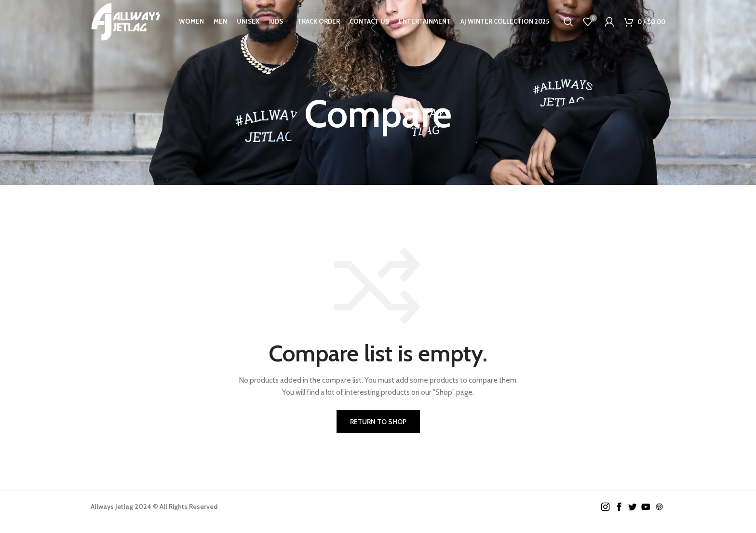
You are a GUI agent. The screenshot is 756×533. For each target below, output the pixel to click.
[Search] (568, 22)
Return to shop (378, 422)
